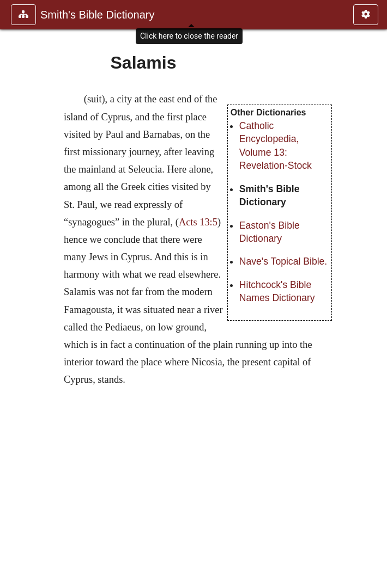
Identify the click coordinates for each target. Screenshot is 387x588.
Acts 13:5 (198, 222)
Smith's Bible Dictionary (97, 15)
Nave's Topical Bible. (283, 261)
